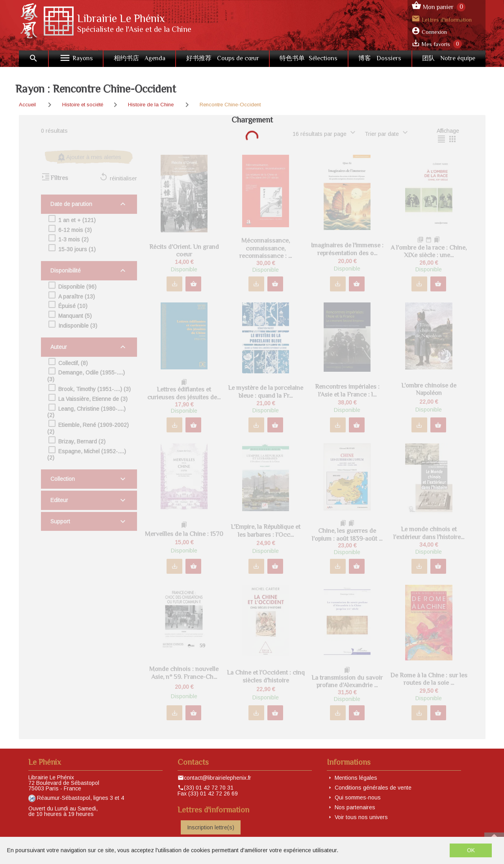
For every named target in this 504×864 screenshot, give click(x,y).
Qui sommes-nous (358, 797)
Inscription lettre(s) (211, 827)
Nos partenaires (355, 807)
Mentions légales (356, 778)
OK (471, 850)
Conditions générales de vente (373, 788)
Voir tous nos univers (361, 817)
